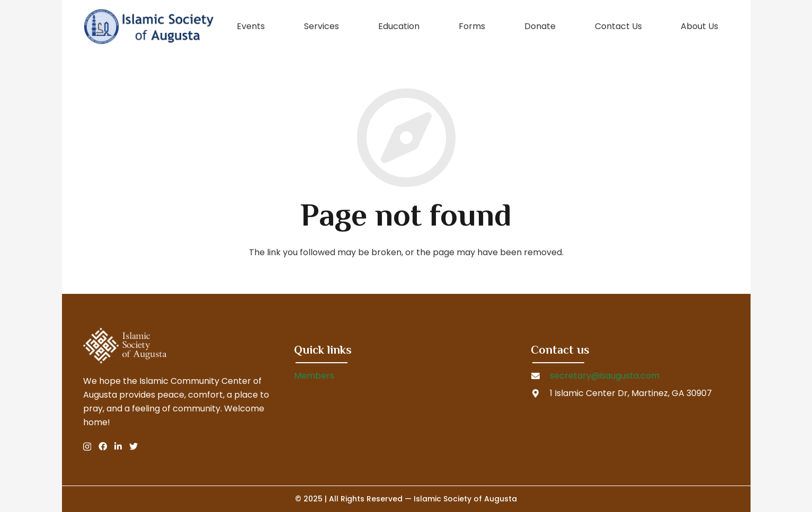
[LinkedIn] (118, 446)
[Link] (149, 26)
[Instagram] (87, 447)
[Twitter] (133, 446)
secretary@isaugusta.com (605, 376)
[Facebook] (103, 446)
